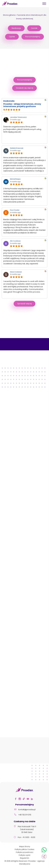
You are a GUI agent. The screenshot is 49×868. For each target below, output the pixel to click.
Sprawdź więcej (24, 304)
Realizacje (16, 28)
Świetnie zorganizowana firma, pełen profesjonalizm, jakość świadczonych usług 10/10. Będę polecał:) (22, 129)
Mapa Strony (25, 846)
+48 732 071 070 (22, 815)
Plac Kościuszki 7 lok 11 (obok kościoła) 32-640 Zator (24, 830)
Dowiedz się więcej (24, 88)
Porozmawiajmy (33, 37)
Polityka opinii (24, 855)
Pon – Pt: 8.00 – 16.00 (24, 838)
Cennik (34, 28)
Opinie (12, 37)
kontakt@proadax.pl (24, 810)
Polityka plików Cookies (24, 849)
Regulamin (24, 858)
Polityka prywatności (25, 852)
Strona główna (9, 15)
